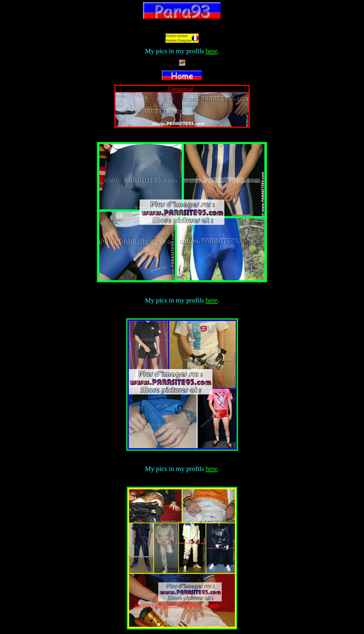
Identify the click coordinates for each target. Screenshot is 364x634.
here (211, 51)
